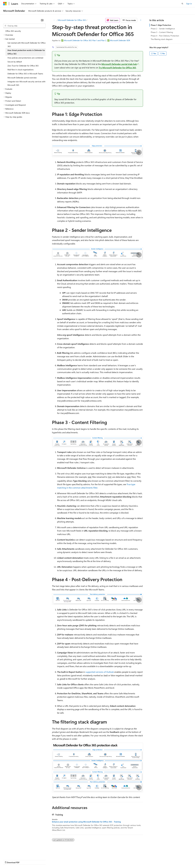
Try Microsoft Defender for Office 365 (117, 68)
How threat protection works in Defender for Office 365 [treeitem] (26, 52)
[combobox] (24, 26)
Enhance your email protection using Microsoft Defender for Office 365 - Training (86, 822)
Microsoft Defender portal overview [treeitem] (22, 78)
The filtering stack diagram (162, 39)
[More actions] (141, 20)
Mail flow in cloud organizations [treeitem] (21, 70)
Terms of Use (98, 860)
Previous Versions (24, 860)
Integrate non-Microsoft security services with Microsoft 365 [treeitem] (26, 83)
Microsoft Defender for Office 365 (72, 20)
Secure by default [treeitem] (15, 62)
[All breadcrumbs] (54, 20)
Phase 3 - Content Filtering (162, 32)
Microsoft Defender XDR (120, 40)
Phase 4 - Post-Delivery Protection (165, 36)
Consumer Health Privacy (77, 860)
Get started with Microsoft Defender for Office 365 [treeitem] (26, 45)
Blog (37, 860)
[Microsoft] (5, 4)
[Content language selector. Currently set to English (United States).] (15, 853)
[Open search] (182, 4)
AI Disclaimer (9, 860)
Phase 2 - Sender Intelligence (163, 29)
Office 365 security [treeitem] (13, 31)
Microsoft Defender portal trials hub (119, 64)
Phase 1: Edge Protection (161, 25)
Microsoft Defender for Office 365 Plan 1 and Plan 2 (85, 40)
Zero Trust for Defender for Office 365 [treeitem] (23, 66)
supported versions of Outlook (100, 672)
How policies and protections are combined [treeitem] (25, 58)
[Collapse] (42, 20)
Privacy (59, 860)
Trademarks (111, 860)
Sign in (189, 4)
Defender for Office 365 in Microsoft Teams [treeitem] (25, 74)
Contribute (48, 860)
